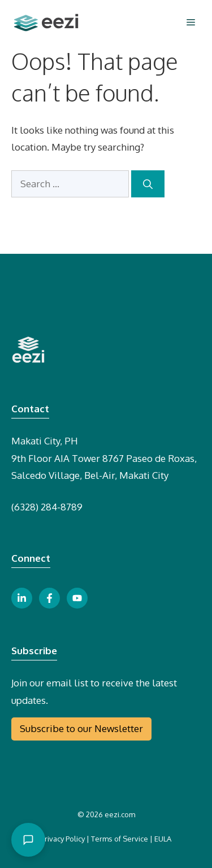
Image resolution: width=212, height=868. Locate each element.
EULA (163, 839)
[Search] (148, 184)
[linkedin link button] (22, 598)
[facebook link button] (49, 598)
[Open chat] (28, 840)
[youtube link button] (77, 598)
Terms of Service (120, 839)
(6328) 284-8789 (47, 507)
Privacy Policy (63, 839)
